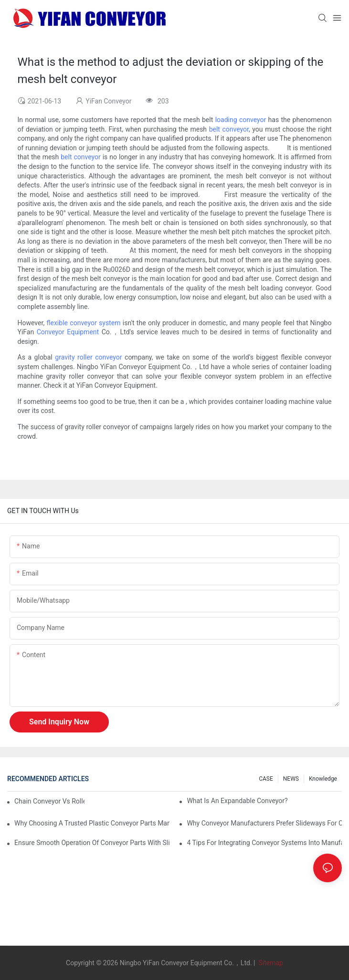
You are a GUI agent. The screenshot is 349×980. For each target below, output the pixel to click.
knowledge (323, 779)
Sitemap (270, 963)
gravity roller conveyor (88, 357)
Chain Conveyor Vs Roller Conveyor (49, 801)
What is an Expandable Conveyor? (237, 801)
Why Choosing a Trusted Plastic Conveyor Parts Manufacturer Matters (92, 823)
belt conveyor (229, 129)
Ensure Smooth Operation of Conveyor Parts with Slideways (92, 843)
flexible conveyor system (84, 323)
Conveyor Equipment (68, 332)
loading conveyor (241, 120)
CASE (266, 779)
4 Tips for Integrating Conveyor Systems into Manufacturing (264, 843)
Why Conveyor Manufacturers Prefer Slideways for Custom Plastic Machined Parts (264, 823)
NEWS (291, 779)
